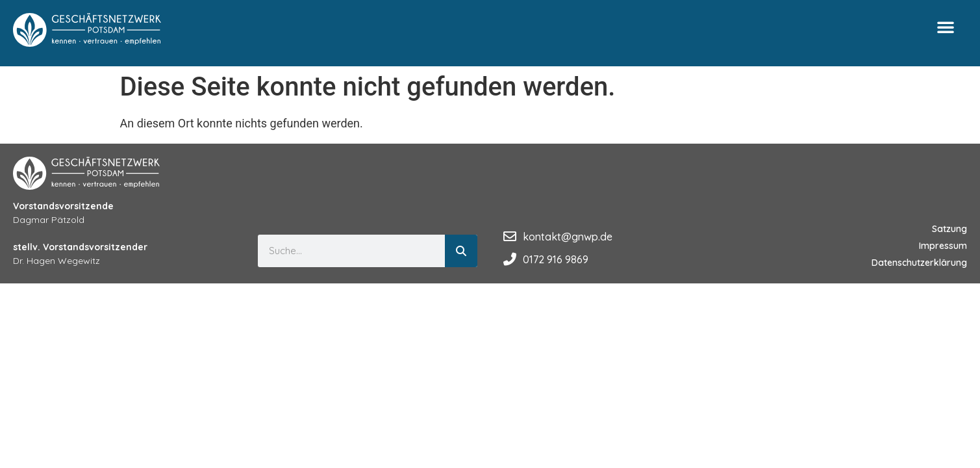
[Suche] (461, 251)
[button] (946, 27)
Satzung (949, 229)
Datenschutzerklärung (919, 263)
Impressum (943, 246)
